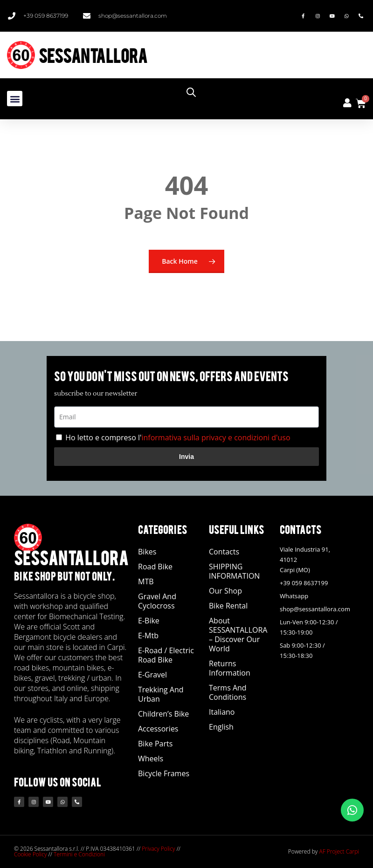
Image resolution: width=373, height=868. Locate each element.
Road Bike (155, 567)
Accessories (158, 729)
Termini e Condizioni (79, 854)
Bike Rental (228, 606)
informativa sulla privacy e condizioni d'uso (216, 437)
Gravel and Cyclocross (157, 601)
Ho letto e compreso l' (178, 437)
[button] (15, 99)
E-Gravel (152, 675)
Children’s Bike (163, 714)
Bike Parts (155, 744)
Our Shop (225, 591)
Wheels (151, 759)
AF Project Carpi (339, 851)
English (221, 727)
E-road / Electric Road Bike (166, 655)
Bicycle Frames (164, 773)
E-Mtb (148, 636)
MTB (146, 581)
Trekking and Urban (161, 694)
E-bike (149, 621)
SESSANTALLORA (93, 55)
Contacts (224, 552)
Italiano (222, 712)
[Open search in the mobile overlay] (276, 92)
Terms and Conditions (228, 692)
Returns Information (230, 668)
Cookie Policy (30, 854)
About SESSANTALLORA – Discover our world (238, 635)
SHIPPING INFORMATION (234, 571)
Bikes (147, 552)
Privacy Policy (158, 849)
